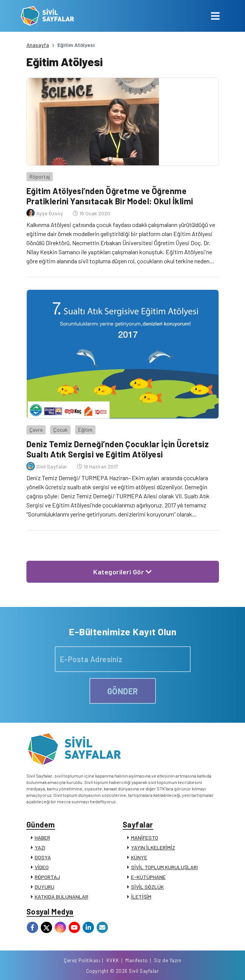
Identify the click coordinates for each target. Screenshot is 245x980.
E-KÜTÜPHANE (148, 877)
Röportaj (40, 177)
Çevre (36, 430)
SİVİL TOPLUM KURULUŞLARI (164, 867)
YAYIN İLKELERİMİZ (153, 847)
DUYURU (45, 887)
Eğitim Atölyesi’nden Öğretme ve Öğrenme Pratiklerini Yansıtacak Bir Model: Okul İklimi (110, 196)
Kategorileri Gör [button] (122, 572)
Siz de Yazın (168, 960)
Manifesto (137, 960)
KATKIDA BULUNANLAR (62, 897)
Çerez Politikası (82, 960)
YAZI (40, 847)
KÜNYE (139, 857)
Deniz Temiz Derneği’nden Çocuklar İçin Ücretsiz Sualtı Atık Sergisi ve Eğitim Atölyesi (118, 449)
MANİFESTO (145, 838)
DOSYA (43, 857)
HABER (42, 838)
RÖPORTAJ (47, 877)
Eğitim (85, 430)
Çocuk (60, 430)
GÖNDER (123, 691)
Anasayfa (38, 45)
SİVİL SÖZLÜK (147, 887)
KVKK (113, 960)
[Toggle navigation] (215, 16)
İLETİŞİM (141, 897)
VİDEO (42, 867)
